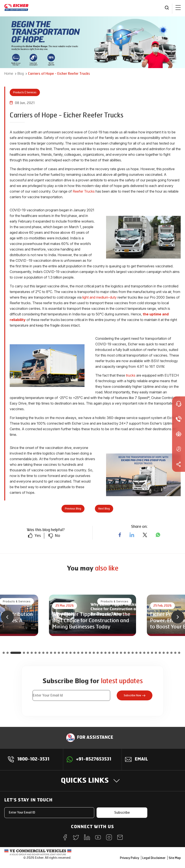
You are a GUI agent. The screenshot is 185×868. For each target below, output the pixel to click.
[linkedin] (132, 535)
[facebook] (120, 535)
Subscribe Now (135, 696)
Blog (21, 74)
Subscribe (122, 813)
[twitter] (145, 535)
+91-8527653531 (94, 759)
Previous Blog (73, 509)
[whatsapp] (158, 535)
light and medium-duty (100, 297)
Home (9, 74)
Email (141, 759)
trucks (131, 375)
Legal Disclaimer (154, 858)
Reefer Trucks (84, 191)
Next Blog (104, 509)
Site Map (175, 858)
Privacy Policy (129, 858)
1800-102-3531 (33, 759)
